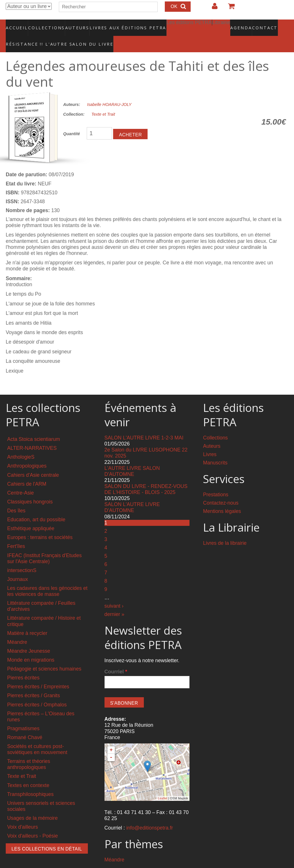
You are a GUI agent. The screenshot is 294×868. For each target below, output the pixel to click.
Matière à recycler (27, 621)
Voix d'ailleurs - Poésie (32, 824)
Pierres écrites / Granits (34, 683)
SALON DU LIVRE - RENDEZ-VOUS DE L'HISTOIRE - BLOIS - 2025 (146, 477)
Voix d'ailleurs (23, 815)
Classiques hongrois (30, 489)
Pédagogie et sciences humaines (44, 657)
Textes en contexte (28, 773)
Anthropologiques (27, 454)
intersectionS (22, 558)
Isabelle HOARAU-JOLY (109, 92)
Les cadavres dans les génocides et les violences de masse (47, 579)
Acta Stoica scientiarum (34, 427)
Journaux (18, 567)
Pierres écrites (23, 666)
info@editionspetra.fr (150, 816)
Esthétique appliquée (31, 516)
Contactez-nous (221, 491)
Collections (45, 24)
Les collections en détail (47, 837)
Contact (245, 24)
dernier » (114, 602)
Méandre (17, 630)
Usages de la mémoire (32, 806)
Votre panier (229, 8)
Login (212, 8)
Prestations (216, 482)
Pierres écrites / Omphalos (37, 692)
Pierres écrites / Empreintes (38, 675)
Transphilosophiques (30, 782)
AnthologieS (21, 445)
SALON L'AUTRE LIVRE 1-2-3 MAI (144, 426)
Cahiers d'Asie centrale (33, 463)
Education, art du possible (36, 507)
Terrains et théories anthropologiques (29, 752)
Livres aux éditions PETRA (116, 24)
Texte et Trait (103, 102)
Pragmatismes (23, 716)
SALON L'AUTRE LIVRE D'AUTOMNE (132, 495)
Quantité (71, 121)
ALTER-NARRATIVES (32, 436)
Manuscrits (215, 451)
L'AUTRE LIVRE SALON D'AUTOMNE (132, 459)
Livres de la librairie (225, 531)
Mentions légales (222, 499)
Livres (210, 442)
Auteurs (73, 24)
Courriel (116, 659)
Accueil (17, 24)
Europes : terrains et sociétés (40, 525)
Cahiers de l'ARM (27, 472)
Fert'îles (16, 534)
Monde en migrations (31, 648)
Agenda (221, 24)
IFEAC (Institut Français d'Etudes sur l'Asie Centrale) (45, 546)
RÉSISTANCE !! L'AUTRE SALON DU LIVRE (46, 35)
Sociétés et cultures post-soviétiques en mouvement (37, 737)
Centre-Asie (21, 480)
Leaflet (163, 786)
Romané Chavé (25, 725)
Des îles (16, 498)
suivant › (114, 594)
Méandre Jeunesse (29, 639)
